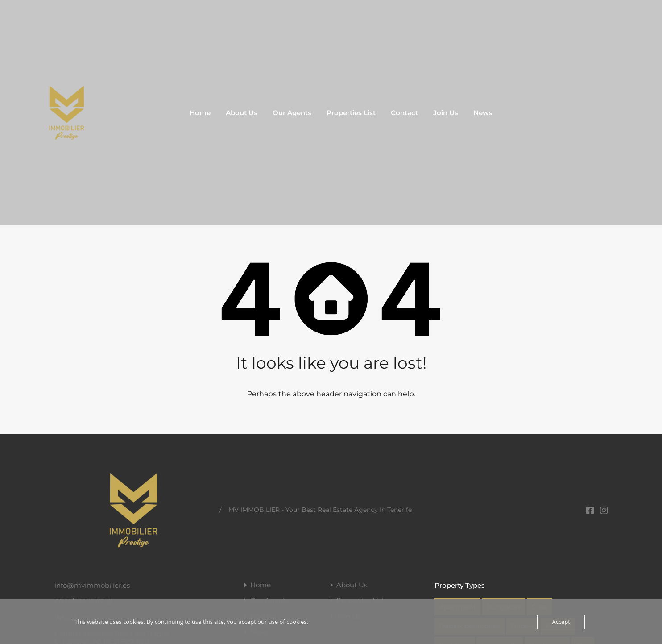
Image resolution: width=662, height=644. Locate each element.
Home (200, 113)
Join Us (446, 113)
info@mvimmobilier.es (92, 585)
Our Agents (292, 113)
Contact (404, 113)
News (483, 113)
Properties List (351, 113)
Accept (561, 622)
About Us (242, 113)
